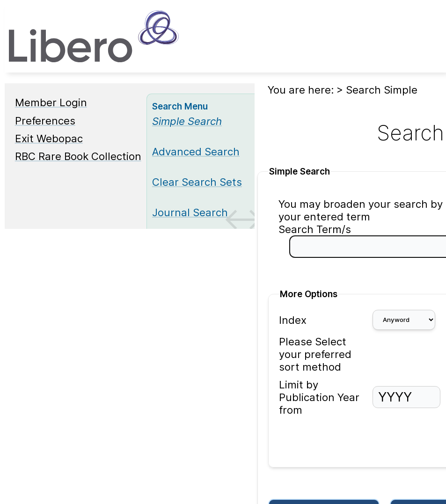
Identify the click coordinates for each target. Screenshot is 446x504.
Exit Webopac (49, 138)
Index (293, 320)
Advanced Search (196, 151)
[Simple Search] (187, 121)
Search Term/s (315, 229)
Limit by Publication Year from (319, 397)
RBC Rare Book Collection (78, 156)
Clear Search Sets (197, 182)
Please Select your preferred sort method (315, 354)
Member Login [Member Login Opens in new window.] (51, 102)
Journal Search (190, 212)
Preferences (45, 121)
